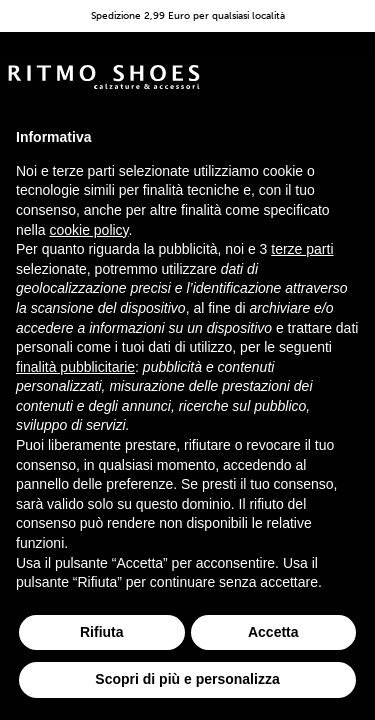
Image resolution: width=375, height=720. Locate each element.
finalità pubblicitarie (75, 367)
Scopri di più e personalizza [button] (187, 679)
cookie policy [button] (88, 230)
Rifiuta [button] (102, 632)
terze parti (302, 249)
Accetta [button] (273, 632)
